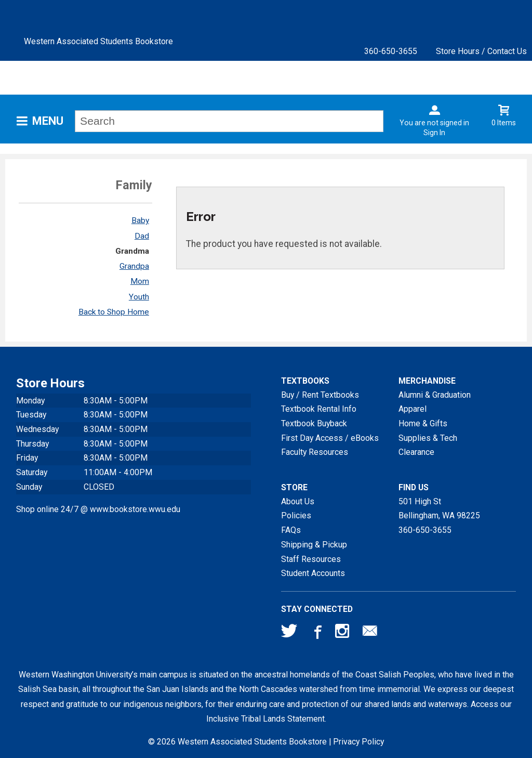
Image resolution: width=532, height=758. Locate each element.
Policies (296, 515)
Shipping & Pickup (314, 545)
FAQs (291, 530)
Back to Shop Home (114, 312)
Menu (48, 121)
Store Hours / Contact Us (481, 51)
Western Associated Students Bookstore (98, 41)
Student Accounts (313, 573)
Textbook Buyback (314, 423)
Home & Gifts (423, 423)
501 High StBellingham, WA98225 (439, 509)
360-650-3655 (391, 51)
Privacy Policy (358, 742)
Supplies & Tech (428, 438)
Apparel (413, 409)
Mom (140, 281)
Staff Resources (311, 559)
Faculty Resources (315, 452)
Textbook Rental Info (319, 409)
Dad (142, 236)
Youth (139, 297)
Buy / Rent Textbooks (320, 395)
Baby (140, 220)
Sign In (434, 133)
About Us (298, 501)
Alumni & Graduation (435, 395)
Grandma (132, 251)
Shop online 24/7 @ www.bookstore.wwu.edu (98, 509)
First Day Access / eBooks (330, 438)
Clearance (416, 452)
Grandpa (134, 266)
